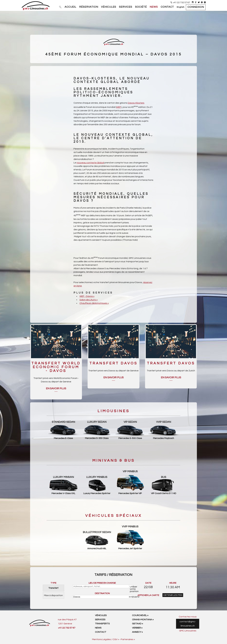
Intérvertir (131, 597)
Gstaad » (138, 624)
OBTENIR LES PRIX (173, 595)
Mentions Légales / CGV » (106, 639)
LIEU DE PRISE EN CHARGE (102, 583)
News (98, 628)
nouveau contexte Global (90, 163)
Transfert (53, 588)
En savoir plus (56, 389)
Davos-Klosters (136, 103)
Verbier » (137, 628)
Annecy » (137, 632)
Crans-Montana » (143, 620)
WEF (119, 107)
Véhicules (101, 615)
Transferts (102, 624)
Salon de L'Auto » (89, 300)
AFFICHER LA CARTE (148, 595)
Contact (101, 632)
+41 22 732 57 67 (181, 2)
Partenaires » (128, 639)
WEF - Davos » (87, 296)
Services (100, 620)
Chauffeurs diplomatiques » (94, 303)
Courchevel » (140, 615)
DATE (148, 583)
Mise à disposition (53, 595)
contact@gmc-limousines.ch (188, 624)
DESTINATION (102, 593)
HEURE (173, 583)
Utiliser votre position (132, 587)
